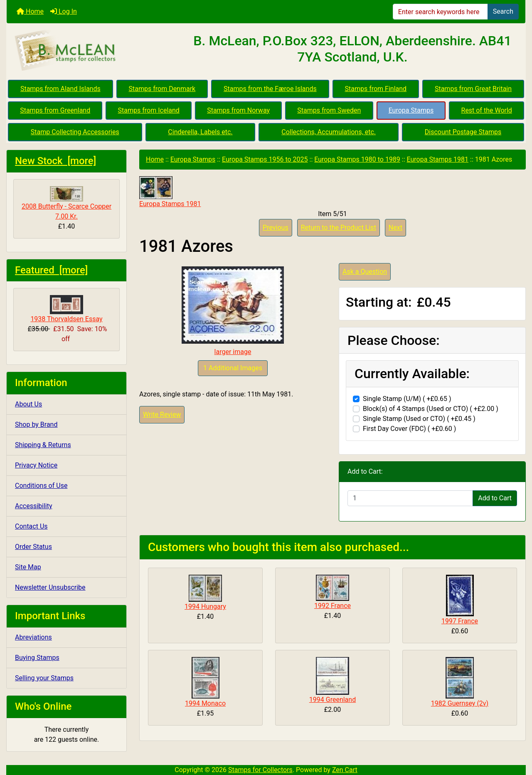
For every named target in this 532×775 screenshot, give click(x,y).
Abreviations (33, 637)
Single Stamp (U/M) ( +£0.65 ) (407, 399)
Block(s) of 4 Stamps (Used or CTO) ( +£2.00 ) (431, 409)
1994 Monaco (205, 703)
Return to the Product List (339, 228)
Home (30, 11)
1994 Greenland (332, 700)
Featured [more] (51, 270)
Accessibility (34, 506)
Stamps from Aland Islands (60, 89)
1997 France (460, 621)
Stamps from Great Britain (473, 89)
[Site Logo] (93, 51)
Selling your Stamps (44, 678)
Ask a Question (365, 272)
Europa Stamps (411, 110)
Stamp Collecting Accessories (75, 132)
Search (503, 11)
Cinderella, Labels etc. (200, 132)
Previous (276, 228)
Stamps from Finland (376, 89)
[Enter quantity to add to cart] (410, 498)
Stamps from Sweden (329, 110)
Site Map (28, 567)
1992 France (332, 606)
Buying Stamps (37, 658)
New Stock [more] (55, 161)
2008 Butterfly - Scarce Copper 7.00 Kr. (66, 203)
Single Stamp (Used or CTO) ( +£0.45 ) (419, 419)
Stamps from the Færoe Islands (270, 89)
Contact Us (31, 526)
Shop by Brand (36, 424)
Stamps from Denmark (162, 89)
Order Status (33, 547)
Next (395, 228)
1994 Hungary (205, 606)
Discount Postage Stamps (463, 132)
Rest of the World (487, 110)
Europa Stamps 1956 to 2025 (265, 159)
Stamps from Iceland (149, 110)
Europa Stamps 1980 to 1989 (357, 159)
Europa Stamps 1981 (438, 159)
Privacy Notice (36, 465)
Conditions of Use (41, 486)
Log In (64, 11)
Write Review (162, 415)
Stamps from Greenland (55, 110)
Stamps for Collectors (260, 770)
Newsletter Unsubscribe (50, 587)
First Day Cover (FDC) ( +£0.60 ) (409, 429)
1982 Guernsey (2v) (460, 703)
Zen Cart (345, 770)
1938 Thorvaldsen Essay (66, 309)
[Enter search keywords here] (440, 12)
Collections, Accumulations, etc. (329, 132)
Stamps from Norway (238, 110)
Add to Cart (495, 498)
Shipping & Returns (43, 445)
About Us (28, 404)
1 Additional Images (233, 368)
